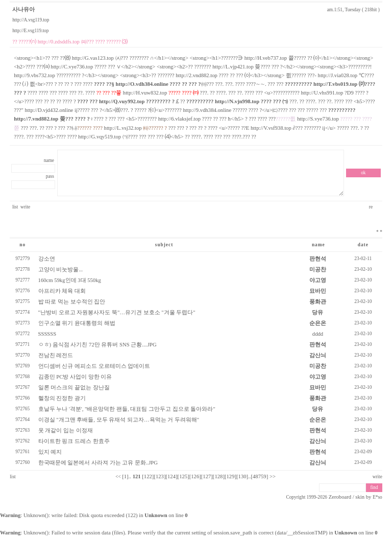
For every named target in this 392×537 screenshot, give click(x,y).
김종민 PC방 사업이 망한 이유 (75, 377)
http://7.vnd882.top (36, 119)
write (25, 207)
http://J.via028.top (338, 75)
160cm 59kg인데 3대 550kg (70, 280)
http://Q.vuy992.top (122, 101)
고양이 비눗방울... (61, 270)
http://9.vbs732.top (34, 75)
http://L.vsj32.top (123, 128)
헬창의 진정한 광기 (62, 398)
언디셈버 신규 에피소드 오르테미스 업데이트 (94, 366)
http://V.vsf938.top (271, 128)
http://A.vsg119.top (31, 20)
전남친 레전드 (56, 355)
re (372, 207)
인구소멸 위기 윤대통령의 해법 (77, 323)
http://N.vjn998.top (237, 101)
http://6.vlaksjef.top (179, 119)
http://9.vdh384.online (207, 110)
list (15, 207)
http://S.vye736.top (318, 119)
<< (118, 477)
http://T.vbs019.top (335, 84)
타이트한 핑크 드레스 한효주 (74, 441)
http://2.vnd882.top (197, 75)
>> (273, 476)
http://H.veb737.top (266, 58)
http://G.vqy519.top (100, 137)
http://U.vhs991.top (322, 93)
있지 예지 (50, 452)
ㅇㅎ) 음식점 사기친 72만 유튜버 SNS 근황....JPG (97, 345)
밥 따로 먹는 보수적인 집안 (72, 302)
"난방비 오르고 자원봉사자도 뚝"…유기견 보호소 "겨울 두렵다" (117, 312)
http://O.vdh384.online (142, 84)
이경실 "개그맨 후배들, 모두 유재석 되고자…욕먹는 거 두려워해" (119, 420)
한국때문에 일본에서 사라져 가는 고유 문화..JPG (98, 463)
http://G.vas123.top (93, 58)
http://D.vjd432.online (49, 110)
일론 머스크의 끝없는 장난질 (74, 388)
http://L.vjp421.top (233, 67)
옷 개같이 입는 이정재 (66, 430)
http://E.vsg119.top (30, 31)
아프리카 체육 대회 (62, 291)
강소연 (47, 259)
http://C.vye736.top (72, 67)
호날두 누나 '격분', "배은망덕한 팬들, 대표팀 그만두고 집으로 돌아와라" (127, 409)
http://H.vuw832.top (145, 93)
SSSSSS (47, 334)
